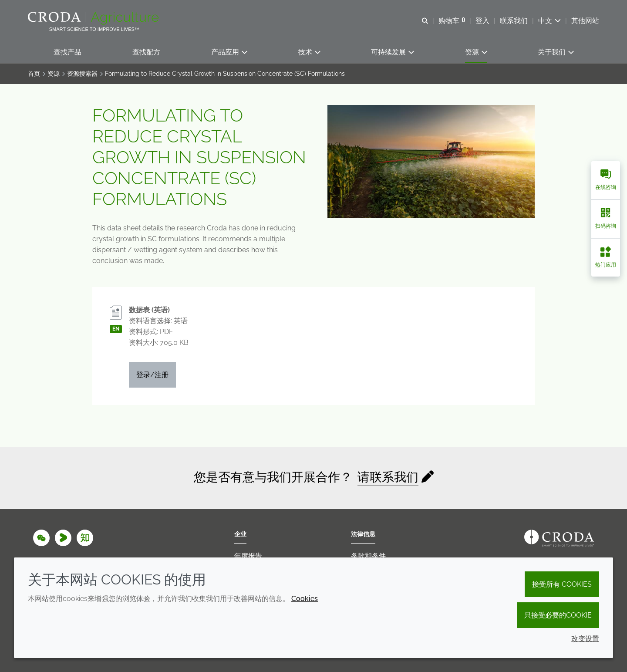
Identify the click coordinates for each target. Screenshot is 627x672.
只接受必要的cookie (558, 615)
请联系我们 (388, 478)
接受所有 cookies (562, 584)
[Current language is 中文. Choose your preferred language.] (549, 21)
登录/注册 (152, 376)
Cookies (305, 599)
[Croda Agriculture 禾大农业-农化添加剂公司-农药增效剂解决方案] (94, 18)
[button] (67, 52)
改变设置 (585, 639)
